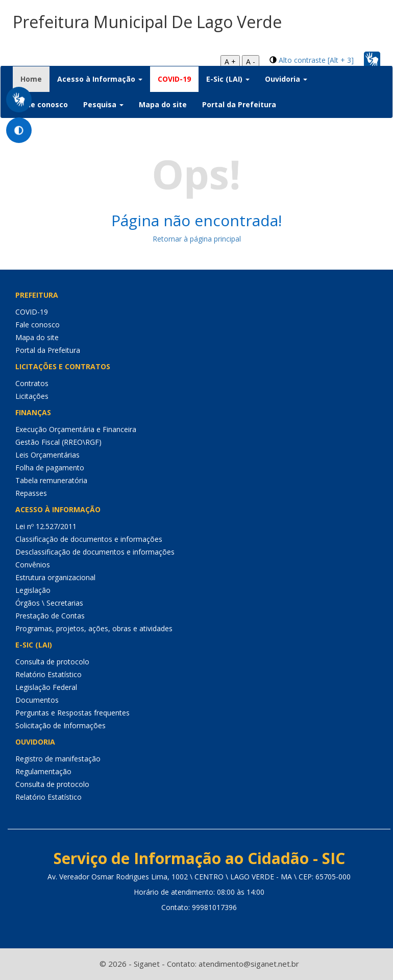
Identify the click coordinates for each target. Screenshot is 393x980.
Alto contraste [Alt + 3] (316, 60)
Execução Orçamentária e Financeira (76, 429)
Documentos (37, 700)
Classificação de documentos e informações (89, 539)
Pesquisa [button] (103, 104)
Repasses (31, 493)
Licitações (32, 396)
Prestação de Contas (50, 616)
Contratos (32, 383)
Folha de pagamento (50, 468)
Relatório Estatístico (48, 674)
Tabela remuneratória (51, 480)
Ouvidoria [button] (286, 79)
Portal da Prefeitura (239, 104)
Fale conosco (44, 104)
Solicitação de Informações (60, 725)
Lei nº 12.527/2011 (46, 526)
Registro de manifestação (58, 759)
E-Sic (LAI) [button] (228, 79)
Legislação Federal (46, 687)
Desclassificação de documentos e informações (95, 552)
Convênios (33, 565)
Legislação (33, 590)
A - (251, 62)
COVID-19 (174, 79)
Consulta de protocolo (52, 662)
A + (230, 62)
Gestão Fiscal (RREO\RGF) (58, 442)
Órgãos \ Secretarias (49, 603)
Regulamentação (43, 771)
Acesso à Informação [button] (100, 79)
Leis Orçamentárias (47, 455)
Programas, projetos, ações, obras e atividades (94, 628)
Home (35, 79)
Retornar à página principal (197, 239)
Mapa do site (163, 104)
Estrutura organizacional (55, 577)
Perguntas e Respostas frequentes (72, 713)
